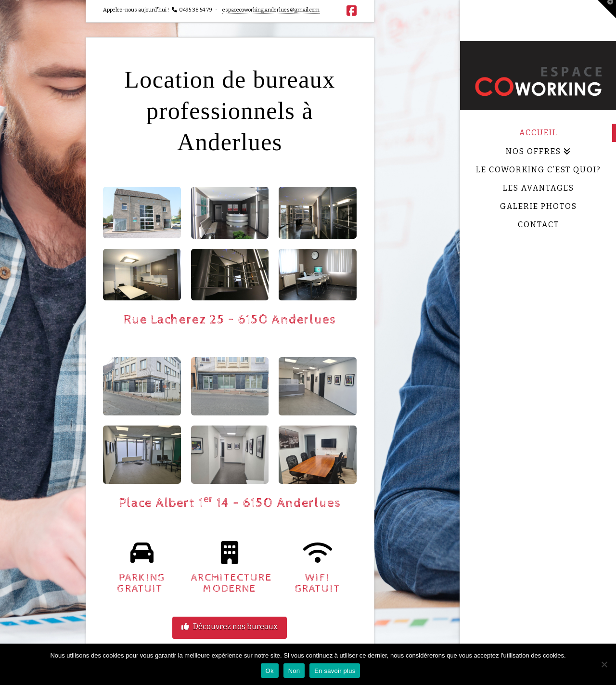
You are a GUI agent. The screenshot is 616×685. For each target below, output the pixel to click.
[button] (607, 9)
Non (294, 671)
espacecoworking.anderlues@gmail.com (271, 10)
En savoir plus (335, 671)
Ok (270, 671)
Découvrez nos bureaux (230, 627)
